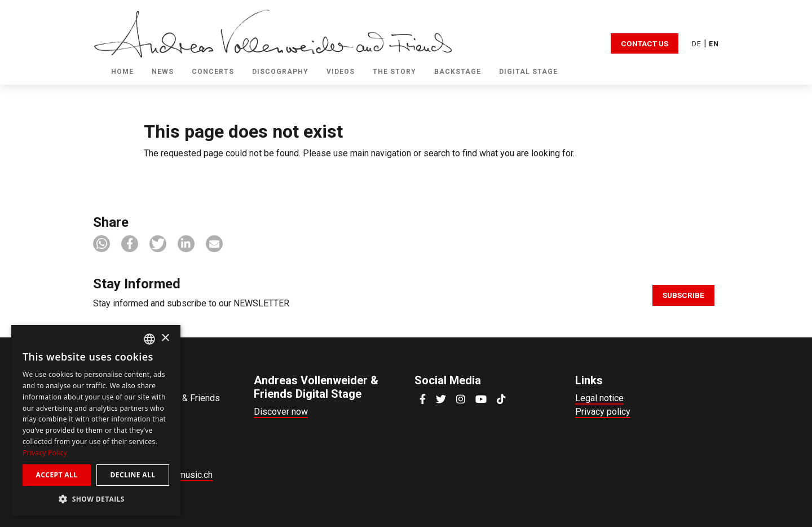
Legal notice (599, 398)
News (163, 72)
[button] (101, 244)
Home (122, 72)
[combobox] (149, 339)
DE (697, 44)
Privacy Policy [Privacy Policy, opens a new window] (45, 453)
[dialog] (96, 420)
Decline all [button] (133, 475)
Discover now (281, 412)
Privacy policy (603, 412)
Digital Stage (528, 72)
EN (714, 44)
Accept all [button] (57, 475)
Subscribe (683, 295)
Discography (280, 72)
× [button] (165, 338)
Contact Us (645, 43)
